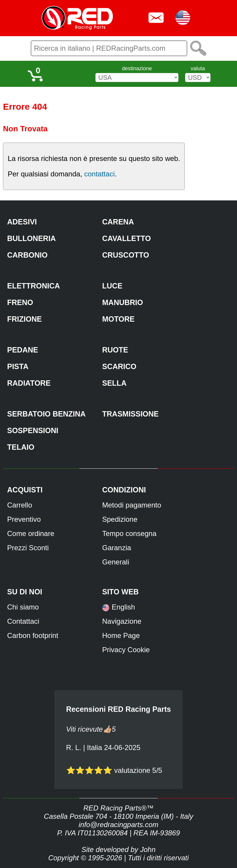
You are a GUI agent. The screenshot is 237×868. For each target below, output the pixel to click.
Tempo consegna (129, 533)
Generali (116, 562)
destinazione (137, 68)
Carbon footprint (33, 635)
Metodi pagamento (132, 505)
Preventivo (24, 519)
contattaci (99, 174)
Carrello (20, 505)
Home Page (121, 635)
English (123, 607)
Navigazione (122, 621)
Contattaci (23, 621)
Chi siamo (23, 607)
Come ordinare (31, 533)
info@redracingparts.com (118, 825)
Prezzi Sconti (28, 548)
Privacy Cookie (126, 650)
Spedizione (120, 519)
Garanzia (117, 548)
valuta (198, 68)
